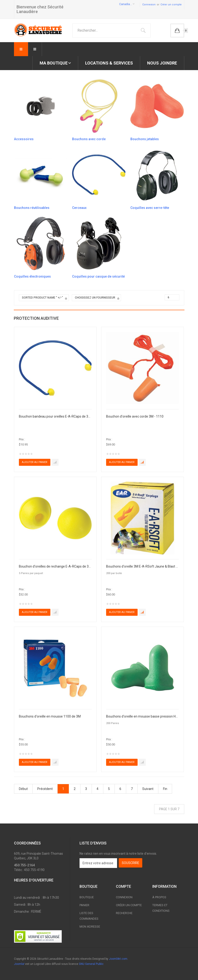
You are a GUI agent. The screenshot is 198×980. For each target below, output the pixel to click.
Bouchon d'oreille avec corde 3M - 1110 (135, 416)
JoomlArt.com (118, 959)
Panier (84, 905)
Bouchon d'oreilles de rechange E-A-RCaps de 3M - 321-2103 (55, 566)
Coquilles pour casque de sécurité (98, 276)
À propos (159, 897)
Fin (165, 789)
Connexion (149, 5)
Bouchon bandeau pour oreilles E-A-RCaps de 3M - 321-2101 (55, 416)
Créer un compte (171, 5)
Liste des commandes (89, 916)
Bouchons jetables (145, 139)
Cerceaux (79, 208)
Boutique (87, 897)
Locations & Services (109, 63)
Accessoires (24, 139)
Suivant (148, 789)
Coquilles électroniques (32, 276)
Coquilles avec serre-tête (150, 208)
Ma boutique (54, 63)
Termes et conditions (161, 908)
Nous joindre (162, 63)
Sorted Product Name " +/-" (42, 298)
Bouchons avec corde (89, 139)
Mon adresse (90, 927)
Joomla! (19, 964)
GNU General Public (91, 964)
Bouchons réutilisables (32, 208)
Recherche (124, 913)
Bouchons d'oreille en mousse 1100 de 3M (50, 716)
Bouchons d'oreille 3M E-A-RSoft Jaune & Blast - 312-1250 (142, 566)
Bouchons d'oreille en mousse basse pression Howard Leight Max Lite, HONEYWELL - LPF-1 (142, 716)
